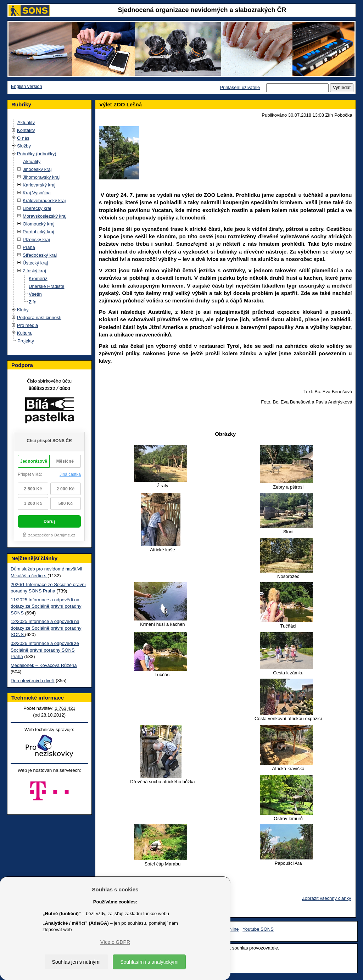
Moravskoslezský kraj (45, 216)
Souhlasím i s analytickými (149, 962)
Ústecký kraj (35, 263)
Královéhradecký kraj (44, 201)
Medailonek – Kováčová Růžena (44, 665)
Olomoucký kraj (39, 224)
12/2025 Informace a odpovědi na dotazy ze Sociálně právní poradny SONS (46, 628)
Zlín (33, 302)
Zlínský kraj (34, 271)
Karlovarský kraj (39, 185)
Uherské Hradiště (46, 286)
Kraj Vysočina (37, 193)
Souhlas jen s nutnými (76, 962)
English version (27, 86)
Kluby (23, 310)
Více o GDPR (115, 942)
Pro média (27, 325)
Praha (29, 247)
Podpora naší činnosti (39, 318)
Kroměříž (38, 279)
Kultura (24, 333)
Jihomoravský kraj (41, 177)
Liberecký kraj (37, 208)
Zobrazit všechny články (327, 898)
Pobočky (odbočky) (37, 154)
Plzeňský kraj (36, 240)
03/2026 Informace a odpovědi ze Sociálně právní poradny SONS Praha (45, 650)
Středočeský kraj (40, 255)
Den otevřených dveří (33, 681)
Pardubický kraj (38, 232)
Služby (24, 146)
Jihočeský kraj (37, 169)
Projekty (26, 341)
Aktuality (26, 122)
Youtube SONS (258, 929)
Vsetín (35, 294)
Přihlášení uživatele (240, 87)
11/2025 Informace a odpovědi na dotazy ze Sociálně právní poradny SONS (46, 606)
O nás (23, 138)
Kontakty (26, 130)
